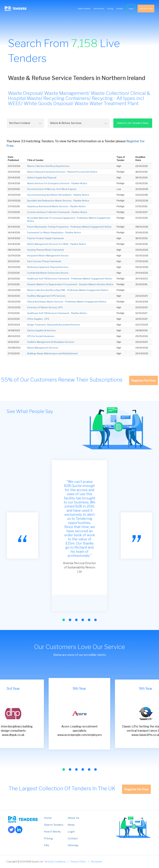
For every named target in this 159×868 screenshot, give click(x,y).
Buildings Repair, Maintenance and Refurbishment (52, 353)
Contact (120, 9)
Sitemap (73, 845)
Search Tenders (84, 9)
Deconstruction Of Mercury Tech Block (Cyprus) (52, 189)
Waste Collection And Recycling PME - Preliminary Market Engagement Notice (68, 290)
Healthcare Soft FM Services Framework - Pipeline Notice (57, 313)
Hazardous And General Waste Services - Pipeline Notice (56, 206)
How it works (99, 9)
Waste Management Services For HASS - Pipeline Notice (57, 244)
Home (48, 818)
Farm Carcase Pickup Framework (44, 261)
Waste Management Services (43, 348)
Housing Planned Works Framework (45, 250)
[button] (64, 620)
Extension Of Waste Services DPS (45, 307)
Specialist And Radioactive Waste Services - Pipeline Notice (58, 201)
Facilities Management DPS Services (46, 296)
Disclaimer (96, 862)
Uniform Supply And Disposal (42, 178)
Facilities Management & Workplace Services (51, 342)
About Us (74, 818)
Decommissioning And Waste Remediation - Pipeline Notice (58, 195)
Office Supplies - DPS (38, 319)
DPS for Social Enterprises (41, 336)
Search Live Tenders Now (133, 123)
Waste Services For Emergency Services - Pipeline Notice (57, 183)
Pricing (110, 9)
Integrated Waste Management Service (48, 256)
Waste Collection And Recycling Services (48, 166)
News (71, 825)
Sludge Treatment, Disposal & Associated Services (53, 325)
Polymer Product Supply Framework (45, 238)
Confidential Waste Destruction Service (48, 273)
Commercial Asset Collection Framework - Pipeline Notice (57, 212)
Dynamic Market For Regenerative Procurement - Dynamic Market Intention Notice (70, 284)
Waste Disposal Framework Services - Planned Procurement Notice (62, 172)
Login (131, 9)
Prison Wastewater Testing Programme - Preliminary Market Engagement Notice (69, 227)
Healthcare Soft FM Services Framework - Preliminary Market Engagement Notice (70, 279)
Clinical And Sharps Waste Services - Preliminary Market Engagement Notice (67, 302)
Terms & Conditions (55, 862)
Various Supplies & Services (41, 330)
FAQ (46, 845)
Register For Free (146, 9)
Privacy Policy (78, 862)
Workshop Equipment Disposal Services (48, 267)
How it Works (52, 832)
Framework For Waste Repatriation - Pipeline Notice (54, 232)
